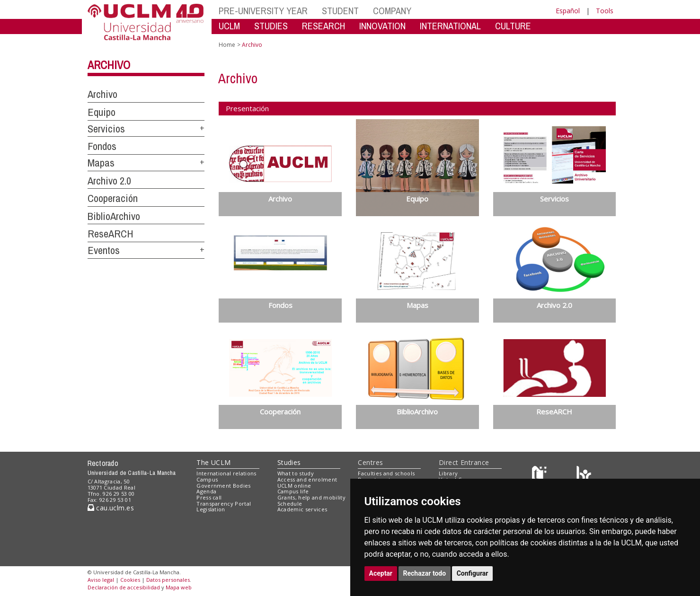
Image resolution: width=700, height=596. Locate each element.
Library (448, 473)
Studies (289, 462)
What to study (296, 473)
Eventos (104, 250)
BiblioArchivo (114, 216)
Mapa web (179, 587)
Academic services (302, 509)
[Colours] (584, 476)
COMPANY (392, 11)
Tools (605, 11)
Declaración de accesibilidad (124, 587)
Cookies (130, 580)
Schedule (290, 504)
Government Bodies (224, 486)
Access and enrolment (307, 479)
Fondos (102, 146)
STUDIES (271, 26)
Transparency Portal (224, 504)
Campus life (293, 491)
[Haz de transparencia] (541, 476)
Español (568, 11)
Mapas (101, 163)
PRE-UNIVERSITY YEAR (263, 11)
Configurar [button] (473, 573)
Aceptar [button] (381, 573)
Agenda (206, 491)
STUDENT (340, 11)
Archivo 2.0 (109, 181)
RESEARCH (323, 26)
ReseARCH (111, 234)
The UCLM (213, 462)
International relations (226, 473)
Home (227, 45)
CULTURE (513, 26)
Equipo (102, 112)
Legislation (211, 509)
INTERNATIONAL (450, 26)
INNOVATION (382, 26)
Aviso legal (101, 580)
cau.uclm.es (111, 508)
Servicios (106, 129)
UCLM (229, 26)
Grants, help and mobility (311, 497)
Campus (207, 479)
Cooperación (113, 198)
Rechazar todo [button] (425, 573)
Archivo (109, 65)
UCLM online (294, 486)
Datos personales (168, 580)
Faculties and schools (386, 473)
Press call (209, 497)
